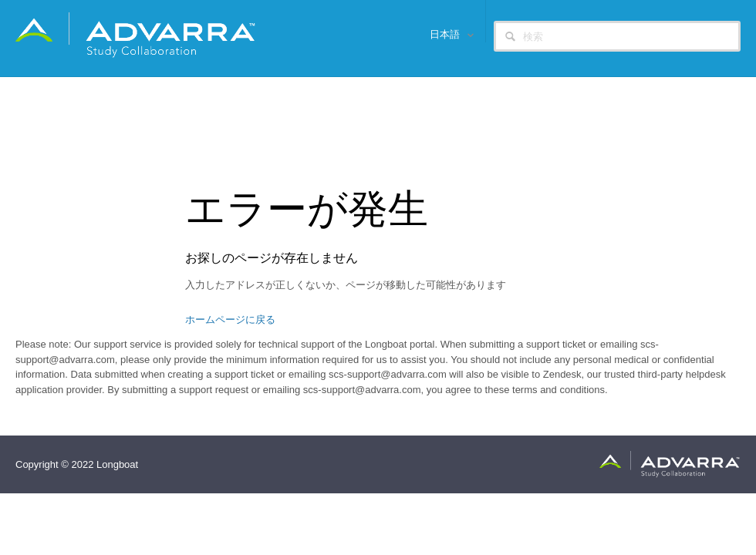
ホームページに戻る (230, 320)
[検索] (617, 36)
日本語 (446, 34)
